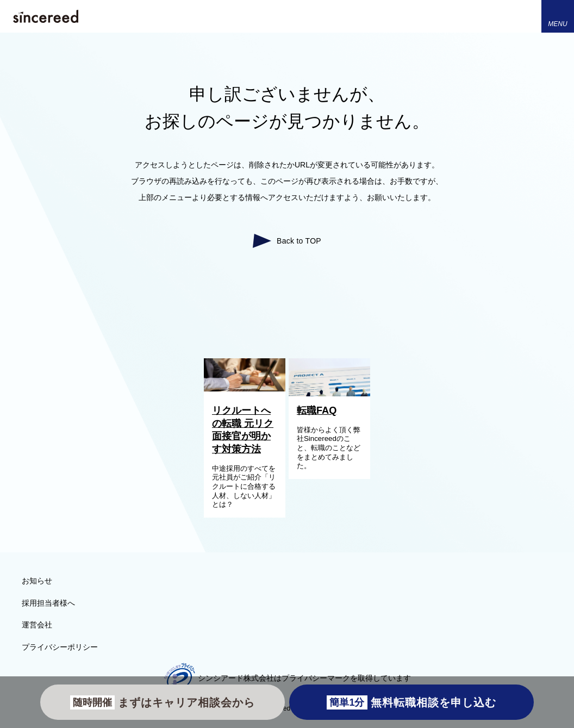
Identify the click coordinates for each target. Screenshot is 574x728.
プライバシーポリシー (60, 647)
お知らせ (37, 581)
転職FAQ (317, 410)
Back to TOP (299, 241)
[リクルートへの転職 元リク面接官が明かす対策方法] (245, 389)
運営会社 (37, 625)
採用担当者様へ (48, 603)
